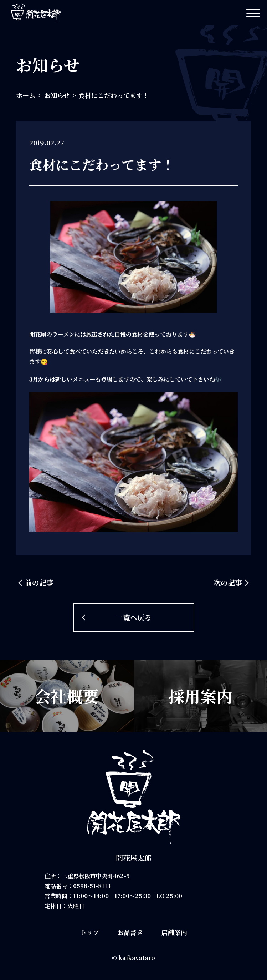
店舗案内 (174, 932)
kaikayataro (137, 958)
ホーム (26, 95)
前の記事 (39, 583)
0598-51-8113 (92, 886)
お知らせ (57, 95)
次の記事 (228, 583)
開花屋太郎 (134, 858)
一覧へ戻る (134, 617)
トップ (90, 932)
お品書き (130, 932)
